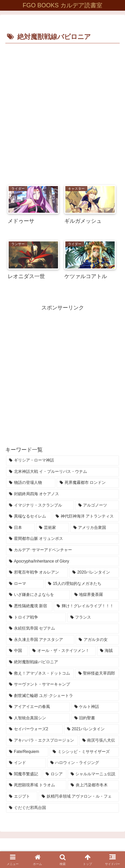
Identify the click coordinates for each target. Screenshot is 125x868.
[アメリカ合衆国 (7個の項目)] (95, 528)
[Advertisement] (62, 112)
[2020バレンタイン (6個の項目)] (94, 573)
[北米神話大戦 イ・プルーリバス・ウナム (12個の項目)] (62, 472)
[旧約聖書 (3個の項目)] (95, 718)
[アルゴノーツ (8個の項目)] (97, 506)
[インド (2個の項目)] (26, 763)
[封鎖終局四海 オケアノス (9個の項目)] (62, 494)
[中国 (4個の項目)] (17, 651)
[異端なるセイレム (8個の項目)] (29, 517)
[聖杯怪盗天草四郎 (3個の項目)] (97, 674)
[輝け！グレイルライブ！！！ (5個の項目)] (86, 606)
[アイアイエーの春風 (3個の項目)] (38, 707)
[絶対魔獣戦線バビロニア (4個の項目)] (62, 662)
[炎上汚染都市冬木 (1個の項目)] (93, 785)
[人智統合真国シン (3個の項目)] (38, 718)
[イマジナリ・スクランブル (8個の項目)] (40, 506)
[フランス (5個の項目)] (93, 618)
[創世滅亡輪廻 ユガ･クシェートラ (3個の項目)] (62, 696)
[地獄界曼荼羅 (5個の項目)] (95, 595)
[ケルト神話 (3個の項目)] (95, 707)
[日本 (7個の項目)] (20, 528)
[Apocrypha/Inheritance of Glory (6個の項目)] (62, 562)
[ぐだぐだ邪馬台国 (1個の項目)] (62, 808)
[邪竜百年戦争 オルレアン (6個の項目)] (37, 573)
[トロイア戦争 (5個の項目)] (36, 618)
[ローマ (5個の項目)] (25, 584)
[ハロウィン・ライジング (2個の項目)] (83, 763)
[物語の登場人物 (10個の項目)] (31, 483)
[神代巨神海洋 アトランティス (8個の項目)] (86, 517)
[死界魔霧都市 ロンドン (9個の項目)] (88, 483)
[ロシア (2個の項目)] (54, 774)
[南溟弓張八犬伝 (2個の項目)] (99, 741)
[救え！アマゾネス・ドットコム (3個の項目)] (40, 674)
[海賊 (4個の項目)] (108, 651)
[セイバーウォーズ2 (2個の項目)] (34, 729)
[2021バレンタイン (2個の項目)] (92, 729)
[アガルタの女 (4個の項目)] (97, 640)
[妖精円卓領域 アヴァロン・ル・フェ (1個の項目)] (79, 797)
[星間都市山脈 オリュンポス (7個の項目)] (62, 539)
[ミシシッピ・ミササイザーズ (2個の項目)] (84, 752)
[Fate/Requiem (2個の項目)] (27, 752)
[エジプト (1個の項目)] (22, 797)
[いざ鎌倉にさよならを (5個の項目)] (38, 595)
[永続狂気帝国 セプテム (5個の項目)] (62, 629)
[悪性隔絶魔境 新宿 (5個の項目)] (29, 606)
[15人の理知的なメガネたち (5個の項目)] (82, 584)
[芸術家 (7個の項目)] (52, 528)
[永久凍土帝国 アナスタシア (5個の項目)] (40, 640)
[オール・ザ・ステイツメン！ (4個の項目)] (62, 651)
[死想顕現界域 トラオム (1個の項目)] (36, 785)
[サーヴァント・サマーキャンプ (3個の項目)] (62, 685)
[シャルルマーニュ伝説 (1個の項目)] (93, 774)
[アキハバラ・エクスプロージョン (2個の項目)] (42, 741)
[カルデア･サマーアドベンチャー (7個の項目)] (62, 550)
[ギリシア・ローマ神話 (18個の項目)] (62, 461)
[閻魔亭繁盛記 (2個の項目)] (24, 774)
